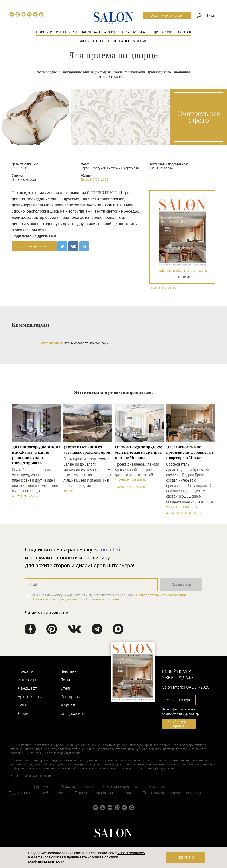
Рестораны (119, 41)
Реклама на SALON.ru (164, 288)
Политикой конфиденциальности (57, 599)
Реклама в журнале (121, 787)
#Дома (33, 496)
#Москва (140, 487)
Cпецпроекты (73, 713)
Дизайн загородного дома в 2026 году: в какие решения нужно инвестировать (36, 455)
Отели (99, 41)
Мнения (140, 41)
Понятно (186, 858)
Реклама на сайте (77, 787)
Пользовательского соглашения (161, 595)
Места (139, 32)
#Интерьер (19, 496)
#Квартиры (139, 481)
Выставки (70, 671)
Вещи (153, 32)
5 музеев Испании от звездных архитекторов (87, 450)
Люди (167, 32)
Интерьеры (67, 32)
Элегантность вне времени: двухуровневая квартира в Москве (190, 452)
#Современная (176, 513)
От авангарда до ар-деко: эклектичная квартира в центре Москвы (139, 452)
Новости (44, 32)
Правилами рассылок (103, 599)
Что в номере (179, 700)
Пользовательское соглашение (103, 793)
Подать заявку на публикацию (36, 793)
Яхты (85, 41)
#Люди (68, 491)
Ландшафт (91, 32)
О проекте (41, 787)
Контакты (158, 787)
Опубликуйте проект (167, 15)
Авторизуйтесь (52, 343)
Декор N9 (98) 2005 (94, 179)
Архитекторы (117, 32)
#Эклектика (123, 487)
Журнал (184, 32)
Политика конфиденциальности (172, 793)
